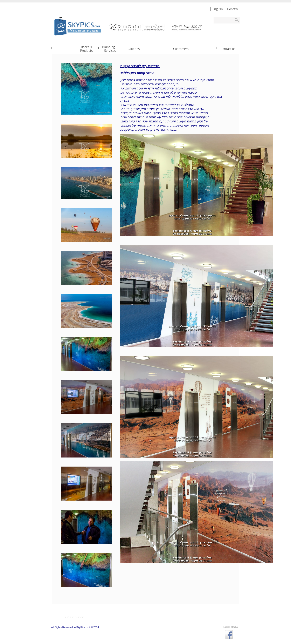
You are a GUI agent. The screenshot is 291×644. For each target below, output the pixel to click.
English (218, 9)
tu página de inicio (74, 617)
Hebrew (233, 9)
